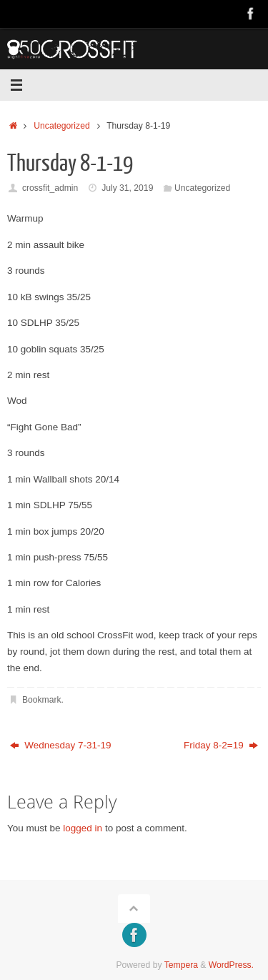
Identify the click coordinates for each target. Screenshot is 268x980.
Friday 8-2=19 (221, 745)
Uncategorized (61, 126)
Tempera (181, 965)
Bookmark (42, 700)
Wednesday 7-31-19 (61, 745)
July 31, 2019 (127, 188)
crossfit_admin (50, 188)
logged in (83, 828)
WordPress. (231, 965)
